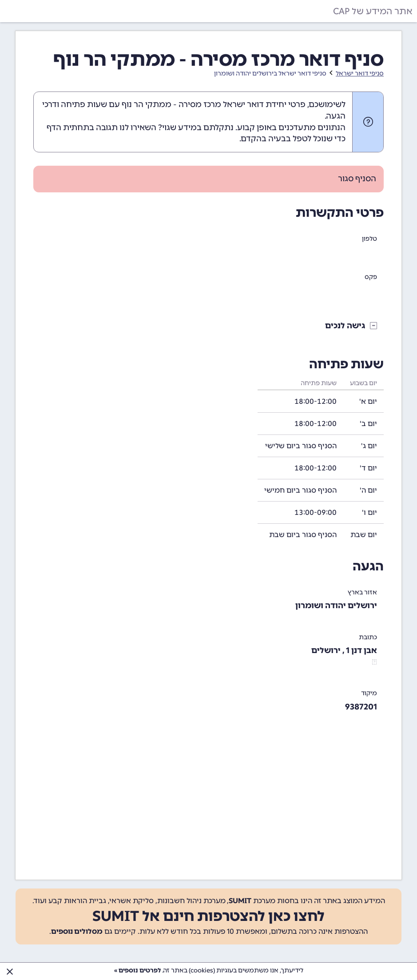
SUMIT (240, 901)
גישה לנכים (345, 326)
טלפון (369, 239)
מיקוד (369, 693)
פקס (371, 277)
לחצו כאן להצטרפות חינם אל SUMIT (208, 916)
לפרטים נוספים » (137, 970)
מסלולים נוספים (77, 931)
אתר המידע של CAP (373, 11)
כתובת (368, 637)
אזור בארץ (362, 592)
